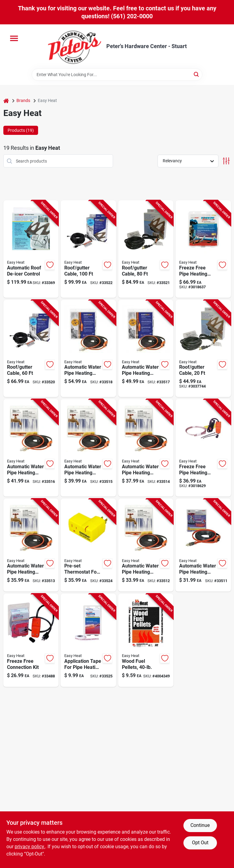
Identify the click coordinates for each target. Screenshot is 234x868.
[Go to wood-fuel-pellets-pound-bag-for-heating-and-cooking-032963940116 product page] (146, 640)
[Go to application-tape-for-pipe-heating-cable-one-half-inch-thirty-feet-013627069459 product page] (88, 640)
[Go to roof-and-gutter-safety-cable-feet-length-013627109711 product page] (31, 349)
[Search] (197, 74)
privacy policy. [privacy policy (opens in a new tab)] (30, 847)
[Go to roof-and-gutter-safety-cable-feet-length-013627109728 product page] (146, 249)
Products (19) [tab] (21, 130)
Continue (200, 825)
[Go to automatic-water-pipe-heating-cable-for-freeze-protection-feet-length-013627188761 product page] (31, 545)
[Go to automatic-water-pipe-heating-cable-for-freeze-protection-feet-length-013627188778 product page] (146, 448)
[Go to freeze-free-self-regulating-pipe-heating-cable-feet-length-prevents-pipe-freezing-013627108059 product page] (203, 448)
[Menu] (14, 38)
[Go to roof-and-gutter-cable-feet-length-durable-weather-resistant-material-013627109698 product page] (203, 349)
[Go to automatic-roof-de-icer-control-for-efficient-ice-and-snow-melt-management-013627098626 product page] (31, 249)
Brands (23, 100)
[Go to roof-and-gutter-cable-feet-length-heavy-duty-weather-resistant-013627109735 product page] (88, 249)
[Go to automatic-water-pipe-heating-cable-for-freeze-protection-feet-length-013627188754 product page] (146, 545)
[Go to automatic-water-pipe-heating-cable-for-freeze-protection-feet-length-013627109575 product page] (88, 349)
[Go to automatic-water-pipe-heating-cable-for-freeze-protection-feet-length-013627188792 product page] (88, 448)
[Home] (6, 101)
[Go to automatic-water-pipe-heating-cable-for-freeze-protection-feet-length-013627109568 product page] (146, 349)
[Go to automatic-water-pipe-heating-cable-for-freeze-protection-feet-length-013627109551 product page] (31, 448)
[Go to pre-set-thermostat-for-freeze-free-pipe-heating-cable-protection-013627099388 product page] (88, 545)
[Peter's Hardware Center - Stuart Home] (75, 46)
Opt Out (200, 843)
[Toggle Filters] (226, 161)
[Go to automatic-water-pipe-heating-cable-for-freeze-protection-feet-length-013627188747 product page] (203, 545)
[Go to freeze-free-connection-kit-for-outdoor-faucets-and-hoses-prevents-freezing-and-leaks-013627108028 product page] (31, 640)
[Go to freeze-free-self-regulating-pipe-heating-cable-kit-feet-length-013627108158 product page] (203, 249)
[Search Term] (117, 75)
